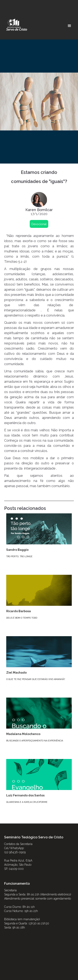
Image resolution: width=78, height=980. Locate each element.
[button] (69, 26)
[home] (16, 25)
